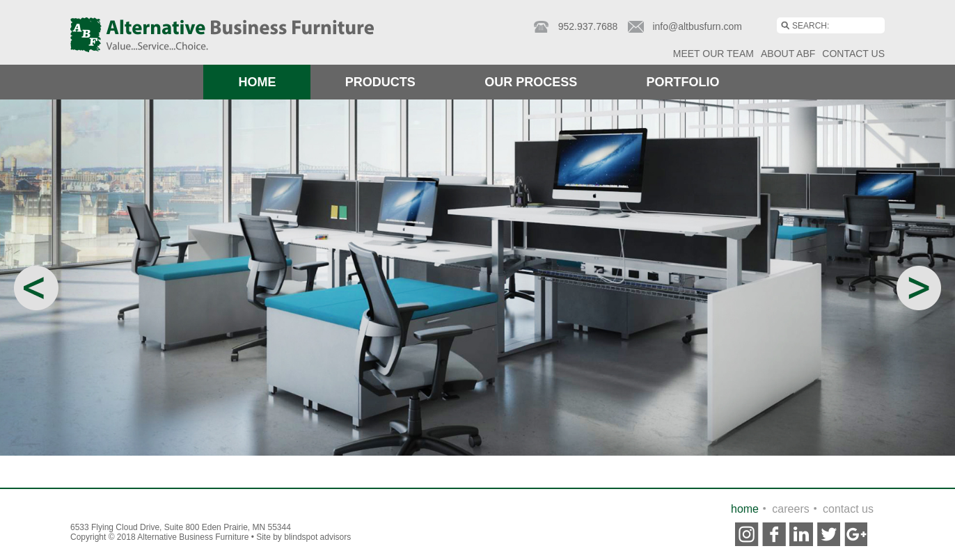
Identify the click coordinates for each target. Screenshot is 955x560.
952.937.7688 (588, 26)
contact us (848, 509)
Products (380, 82)
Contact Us (853, 54)
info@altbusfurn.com (697, 26)
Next (919, 288)
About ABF (788, 54)
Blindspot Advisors (317, 537)
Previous (36, 288)
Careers (790, 509)
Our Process (531, 82)
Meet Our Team (713, 54)
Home (257, 82)
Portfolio (683, 82)
